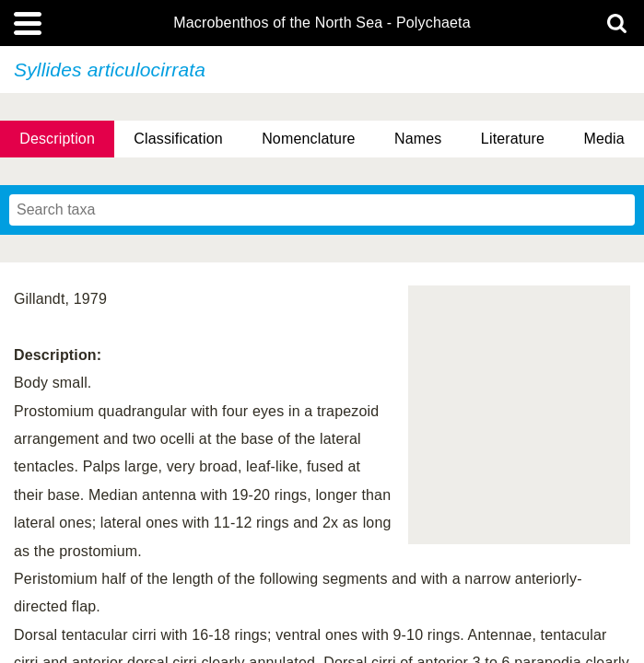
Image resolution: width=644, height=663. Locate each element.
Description (57, 139)
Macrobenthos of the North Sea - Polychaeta (322, 23)
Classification (178, 139)
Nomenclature (309, 139)
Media (603, 139)
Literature (513, 139)
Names (418, 139)
